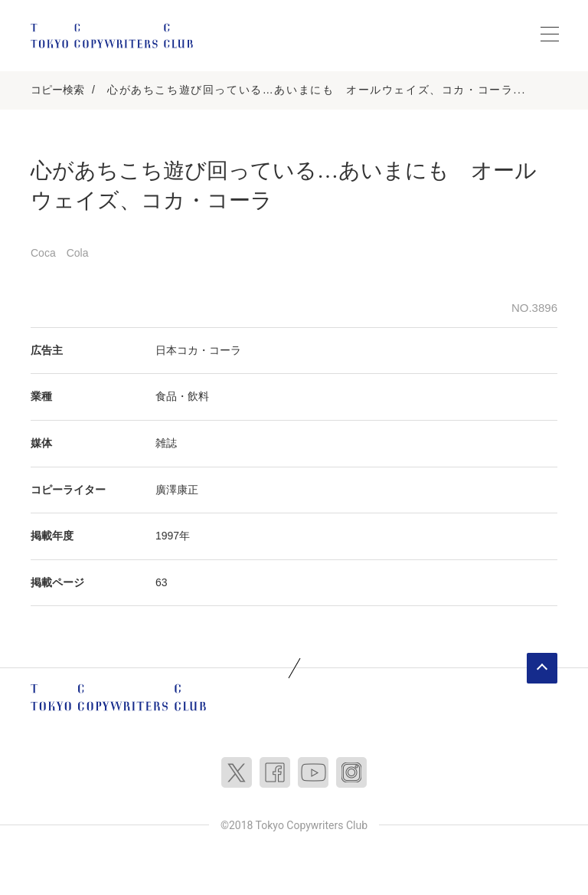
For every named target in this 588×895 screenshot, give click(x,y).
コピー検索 (57, 90)
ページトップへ (542, 668)
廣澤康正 (177, 490)
